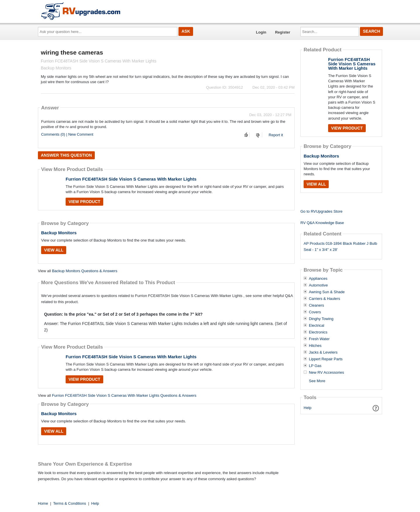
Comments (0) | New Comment (67, 134)
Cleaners (316, 305)
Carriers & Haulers (324, 299)
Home (43, 503)
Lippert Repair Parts (326, 359)
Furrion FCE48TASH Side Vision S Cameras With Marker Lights (131, 179)
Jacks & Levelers (323, 352)
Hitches (315, 346)
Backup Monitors (59, 233)
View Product (84, 202)
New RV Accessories (326, 373)
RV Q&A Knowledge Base (322, 223)
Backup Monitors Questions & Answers (85, 271)
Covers (315, 312)
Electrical (317, 326)
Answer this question (66, 155)
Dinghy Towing (321, 319)
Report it (276, 135)
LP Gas (315, 366)
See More (317, 381)
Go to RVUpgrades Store (321, 211)
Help (308, 408)
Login (261, 32)
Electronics (318, 332)
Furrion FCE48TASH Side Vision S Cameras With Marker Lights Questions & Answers (124, 395)
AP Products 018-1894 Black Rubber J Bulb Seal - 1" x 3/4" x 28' (340, 247)
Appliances (318, 279)
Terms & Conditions (70, 503)
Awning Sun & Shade (327, 292)
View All (54, 250)
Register (283, 32)
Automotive (318, 285)
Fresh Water (319, 339)
